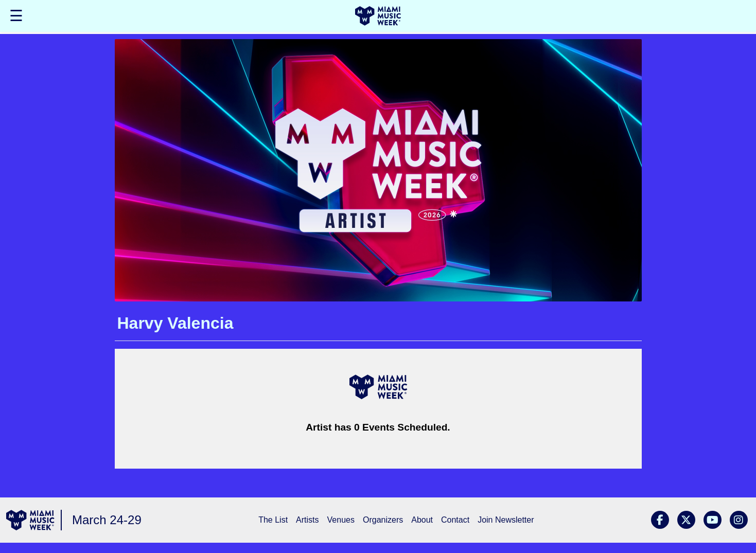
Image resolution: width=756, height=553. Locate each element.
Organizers (383, 520)
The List (273, 520)
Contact (455, 520)
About (422, 520)
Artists (307, 520)
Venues (341, 520)
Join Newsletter (506, 520)
